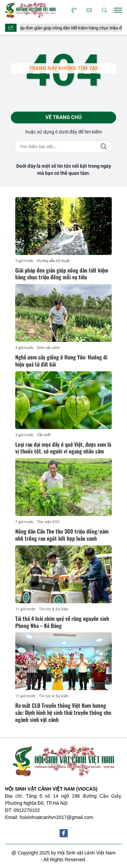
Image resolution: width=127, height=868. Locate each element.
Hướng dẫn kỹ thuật (53, 261)
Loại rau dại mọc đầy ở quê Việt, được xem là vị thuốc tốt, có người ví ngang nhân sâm (63, 448)
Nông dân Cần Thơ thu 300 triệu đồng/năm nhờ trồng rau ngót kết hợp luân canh (62, 535)
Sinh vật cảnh (48, 348)
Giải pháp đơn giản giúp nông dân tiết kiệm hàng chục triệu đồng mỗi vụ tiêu (62, 274)
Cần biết (44, 435)
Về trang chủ (63, 117)
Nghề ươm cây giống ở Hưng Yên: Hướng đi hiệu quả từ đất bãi (61, 361)
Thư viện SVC (48, 522)
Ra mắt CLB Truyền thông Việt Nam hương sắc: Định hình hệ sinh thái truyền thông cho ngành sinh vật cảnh (63, 712)
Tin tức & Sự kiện (54, 609)
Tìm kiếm (104, 147)
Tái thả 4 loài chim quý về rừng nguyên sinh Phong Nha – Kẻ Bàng (62, 622)
